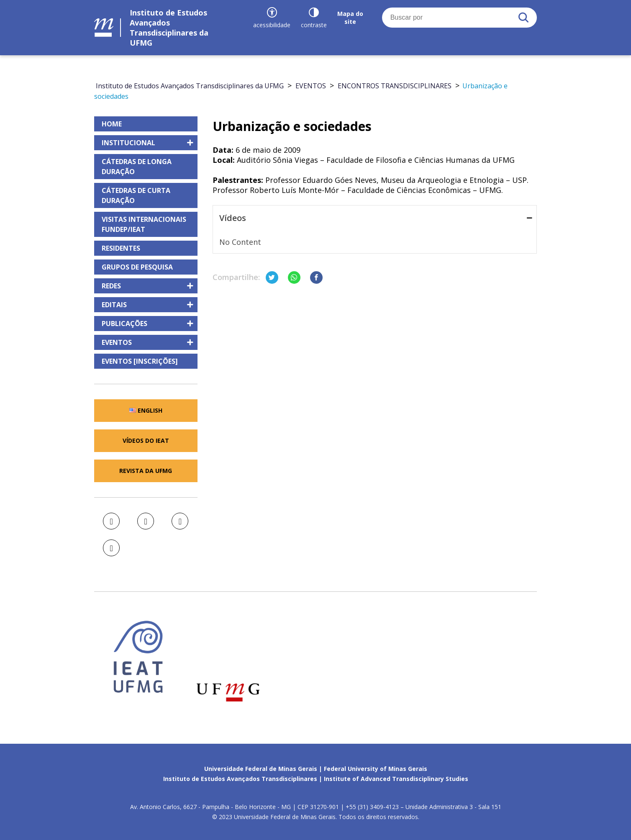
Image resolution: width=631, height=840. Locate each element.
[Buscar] (523, 18)
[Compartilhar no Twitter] (272, 277)
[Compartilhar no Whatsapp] (294, 277)
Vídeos (376, 218)
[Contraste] (314, 18)
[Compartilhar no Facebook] (316, 277)
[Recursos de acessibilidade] (272, 18)
